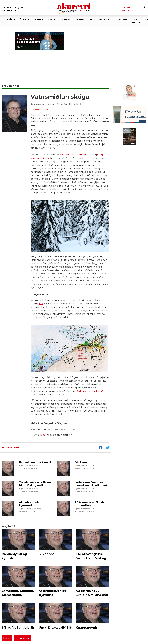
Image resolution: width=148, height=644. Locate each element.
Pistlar (7, 638)
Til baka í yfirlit (12, 447)
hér (45, 435)
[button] (70, 348)
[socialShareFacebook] (100, 448)
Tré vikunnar (23, 638)
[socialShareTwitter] (107, 448)
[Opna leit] (144, 7)
